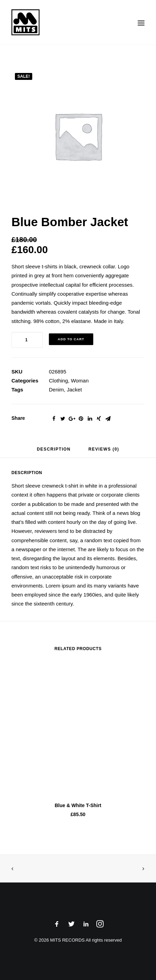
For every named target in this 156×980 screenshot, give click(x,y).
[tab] (54, 452)
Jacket (74, 390)
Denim (56, 390)
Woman (80, 381)
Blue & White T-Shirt (78, 805)
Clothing (58, 381)
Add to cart (71, 339)
